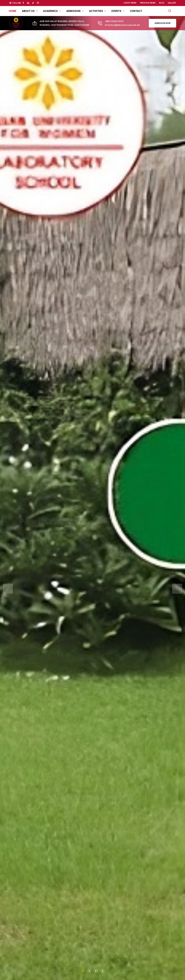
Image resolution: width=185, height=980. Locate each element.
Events (116, 11)
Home (13, 11)
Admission (73, 11)
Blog (162, 3)
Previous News (148, 3)
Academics (50, 11)
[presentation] (8, 589)
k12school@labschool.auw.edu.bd (122, 25)
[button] (83, 971)
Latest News (130, 3)
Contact (136, 11)
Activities (96, 11)
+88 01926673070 (114, 21)
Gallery (172, 3)
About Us (28, 11)
